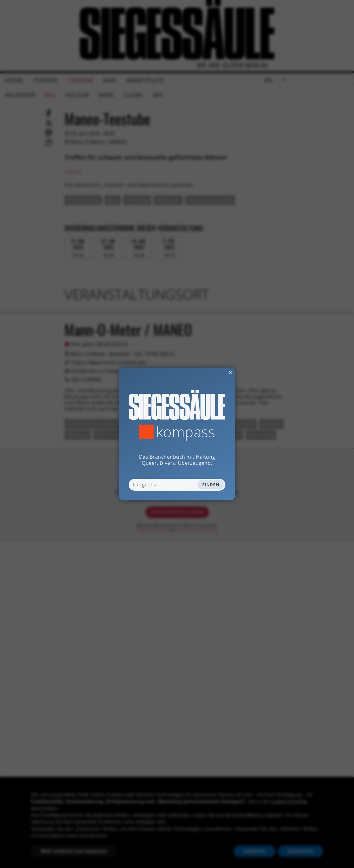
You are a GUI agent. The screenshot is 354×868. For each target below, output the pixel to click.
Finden (211, 485)
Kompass (186, 432)
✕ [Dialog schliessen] (216, 372)
